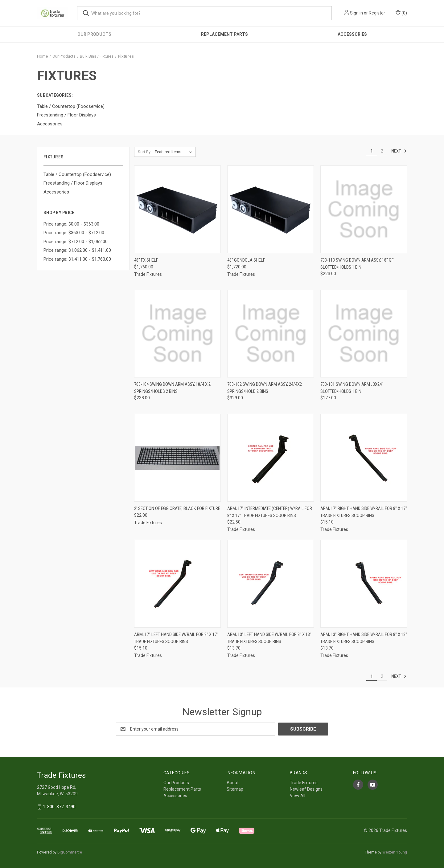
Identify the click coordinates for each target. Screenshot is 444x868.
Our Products (94, 34)
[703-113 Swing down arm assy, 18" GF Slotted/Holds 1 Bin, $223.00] (364, 209)
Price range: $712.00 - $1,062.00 (76, 242)
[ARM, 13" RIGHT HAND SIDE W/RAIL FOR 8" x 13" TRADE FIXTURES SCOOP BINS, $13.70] (364, 584)
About (233, 783)
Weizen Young (395, 852)
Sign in (356, 13)
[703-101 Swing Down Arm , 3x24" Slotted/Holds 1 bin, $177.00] (364, 334)
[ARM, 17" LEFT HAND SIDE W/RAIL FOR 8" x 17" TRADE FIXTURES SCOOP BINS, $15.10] (177, 584)
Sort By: (145, 152)
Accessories (352, 34)
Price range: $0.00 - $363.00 (71, 224)
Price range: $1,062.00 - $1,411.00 (77, 250)
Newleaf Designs (306, 789)
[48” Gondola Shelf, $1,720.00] (271, 209)
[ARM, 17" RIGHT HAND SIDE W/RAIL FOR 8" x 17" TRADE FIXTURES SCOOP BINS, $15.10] (364, 458)
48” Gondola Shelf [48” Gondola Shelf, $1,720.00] (246, 260)
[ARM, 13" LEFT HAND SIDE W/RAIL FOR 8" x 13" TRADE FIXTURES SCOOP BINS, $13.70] (271, 584)
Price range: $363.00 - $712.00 (74, 233)
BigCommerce (70, 852)
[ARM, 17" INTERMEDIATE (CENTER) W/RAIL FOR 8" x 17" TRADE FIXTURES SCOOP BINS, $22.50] (271, 458)
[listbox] (175, 152)
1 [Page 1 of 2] (372, 151)
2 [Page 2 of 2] (382, 151)
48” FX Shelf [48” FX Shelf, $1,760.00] (146, 260)
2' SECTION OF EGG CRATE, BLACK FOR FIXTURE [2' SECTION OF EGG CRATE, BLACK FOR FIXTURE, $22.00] (177, 508)
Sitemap (235, 789)
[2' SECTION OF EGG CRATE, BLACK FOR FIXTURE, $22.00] (177, 458)
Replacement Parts (224, 34)
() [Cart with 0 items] (401, 13)
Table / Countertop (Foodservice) (77, 174)
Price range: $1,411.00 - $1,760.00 (77, 259)
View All (298, 796)
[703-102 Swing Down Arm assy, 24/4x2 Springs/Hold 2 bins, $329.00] (271, 334)
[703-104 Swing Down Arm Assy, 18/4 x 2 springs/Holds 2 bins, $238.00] (177, 334)
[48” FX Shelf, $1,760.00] (177, 209)
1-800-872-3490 (59, 807)
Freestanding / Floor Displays (73, 183)
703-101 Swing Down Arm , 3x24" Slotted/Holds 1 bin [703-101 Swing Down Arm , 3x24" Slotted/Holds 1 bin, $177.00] (352, 388)
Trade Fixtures (304, 783)
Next (399, 151)
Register (377, 13)
